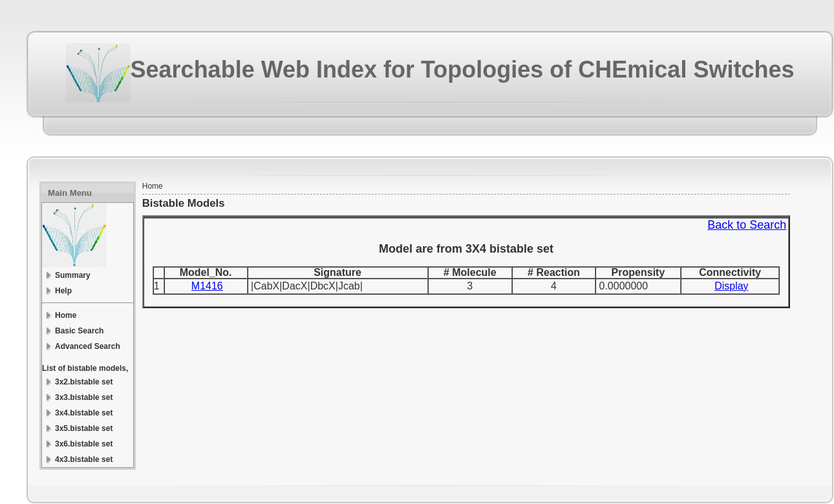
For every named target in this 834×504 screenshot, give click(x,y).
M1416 (207, 286)
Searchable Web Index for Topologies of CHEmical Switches (463, 69)
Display (731, 286)
